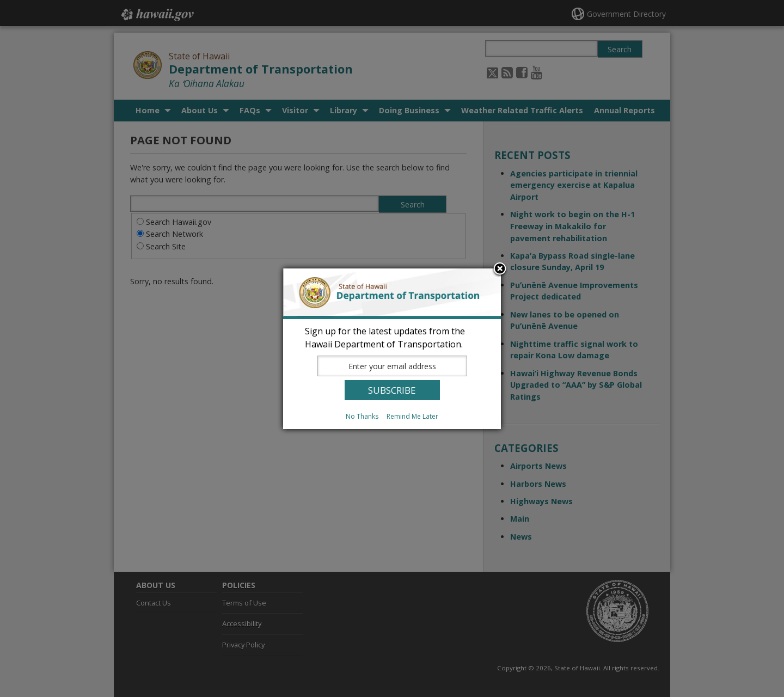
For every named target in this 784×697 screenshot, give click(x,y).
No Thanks (362, 416)
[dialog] (392, 349)
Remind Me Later (412, 416)
